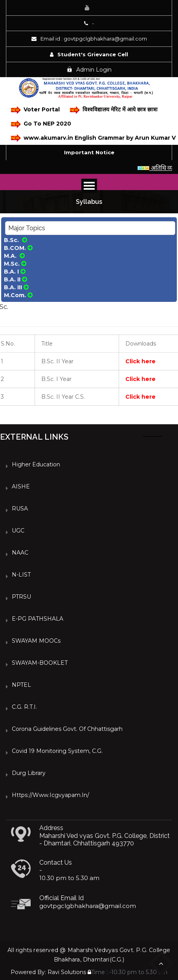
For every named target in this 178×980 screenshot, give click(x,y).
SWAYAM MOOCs (36, 641)
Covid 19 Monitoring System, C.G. (57, 751)
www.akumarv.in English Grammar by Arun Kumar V (92, 138)
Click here (140, 361)
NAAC (20, 553)
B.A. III (16, 287)
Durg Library (29, 773)
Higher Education (36, 464)
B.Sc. (16, 240)
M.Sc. (15, 264)
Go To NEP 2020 (41, 124)
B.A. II (16, 279)
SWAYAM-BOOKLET (40, 663)
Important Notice (89, 152)
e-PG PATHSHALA (38, 619)
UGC (18, 531)
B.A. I (15, 272)
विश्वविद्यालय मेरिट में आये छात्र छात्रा (114, 110)
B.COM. (18, 248)
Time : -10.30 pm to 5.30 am (128, 972)
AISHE (21, 486)
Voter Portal (35, 110)
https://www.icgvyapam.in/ (50, 795)
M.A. (14, 256)
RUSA (20, 508)
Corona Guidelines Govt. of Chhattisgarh (67, 729)
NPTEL (21, 685)
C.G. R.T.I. (24, 707)
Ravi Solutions (67, 972)
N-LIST (21, 575)
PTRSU (21, 597)
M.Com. (18, 295)
